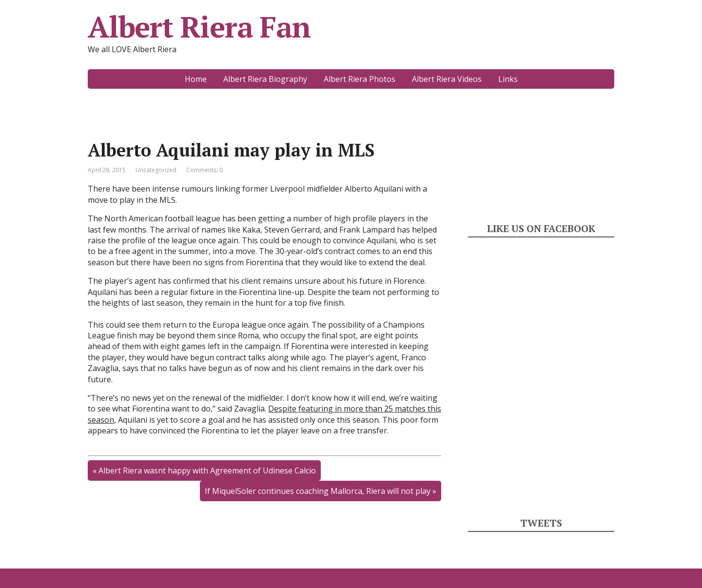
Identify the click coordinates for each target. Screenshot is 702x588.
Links (508, 79)
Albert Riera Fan (199, 27)
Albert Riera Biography (265, 79)
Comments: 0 (205, 170)
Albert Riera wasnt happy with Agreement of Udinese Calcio (207, 470)
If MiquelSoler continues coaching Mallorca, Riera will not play (318, 491)
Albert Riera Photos (360, 79)
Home (196, 79)
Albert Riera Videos (447, 79)
